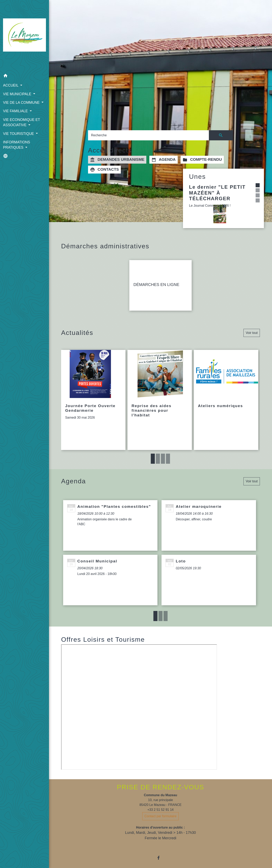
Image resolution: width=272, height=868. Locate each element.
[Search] (148, 135)
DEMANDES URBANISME (117, 160)
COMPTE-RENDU (202, 160)
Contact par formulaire (160, 816)
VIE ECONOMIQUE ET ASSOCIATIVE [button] (21, 122)
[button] (24, 76)
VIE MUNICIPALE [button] (18, 94)
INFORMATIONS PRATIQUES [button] (17, 145)
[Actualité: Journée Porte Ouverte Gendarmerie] (93, 400)
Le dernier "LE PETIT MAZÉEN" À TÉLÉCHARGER (217, 193)
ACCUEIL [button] (11, 85)
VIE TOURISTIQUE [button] (19, 134)
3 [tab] (163, 459)
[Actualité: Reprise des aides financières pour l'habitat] (160, 400)
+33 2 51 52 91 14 (160, 810)
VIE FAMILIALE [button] (16, 111)
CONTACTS (105, 170)
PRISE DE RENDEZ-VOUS (160, 787)
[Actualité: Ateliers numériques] (226, 400)
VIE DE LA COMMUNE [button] (22, 103)
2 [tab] (158, 459)
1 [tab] (153, 459)
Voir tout (252, 333)
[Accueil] (24, 36)
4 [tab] (168, 459)
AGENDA (164, 160)
